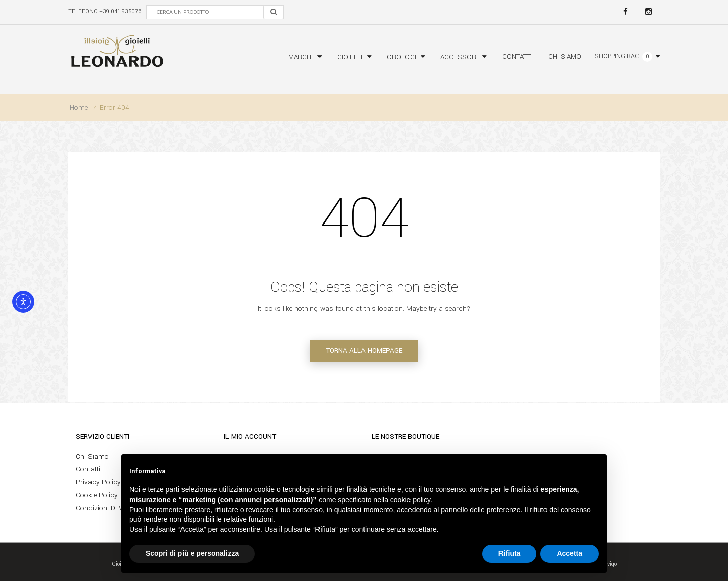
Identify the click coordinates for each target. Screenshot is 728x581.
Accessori (459, 57)
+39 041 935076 (120, 11)
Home (79, 107)
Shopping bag (617, 56)
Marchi (301, 57)
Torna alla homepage (364, 351)
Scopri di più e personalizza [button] (192, 553)
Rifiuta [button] (510, 553)
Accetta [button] (570, 553)
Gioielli (350, 57)
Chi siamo (565, 56)
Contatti (517, 56)
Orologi (401, 57)
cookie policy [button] (410, 500)
